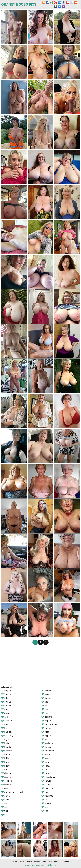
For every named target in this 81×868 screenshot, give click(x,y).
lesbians (47, 717)
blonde (6, 747)
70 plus (6, 702)
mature (46, 728)
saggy (46, 766)
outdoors (47, 743)
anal (5, 709)
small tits (47, 788)
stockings (47, 796)
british (6, 758)
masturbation (49, 724)
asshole (7, 721)
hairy (45, 694)
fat (4, 803)
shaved (46, 781)
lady (45, 709)
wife (45, 807)
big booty (7, 736)
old (44, 739)
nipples (46, 736)
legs (45, 713)
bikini (5, 743)
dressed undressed (12, 792)
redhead (47, 762)
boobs (6, 755)
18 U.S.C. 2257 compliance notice (55, 862)
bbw (5, 724)
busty (5, 766)
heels (46, 702)
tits (44, 800)
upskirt (46, 803)
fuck (5, 811)
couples (7, 781)
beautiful (7, 732)
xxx (45, 811)
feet (5, 807)
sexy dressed (49, 777)
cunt (5, 788)
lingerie (46, 721)
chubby (6, 773)
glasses (47, 691)
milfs (45, 732)
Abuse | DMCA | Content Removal (26, 862)
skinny (46, 785)
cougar (6, 777)
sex (45, 770)
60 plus (6, 698)
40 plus (6, 691)
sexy (45, 773)
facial (5, 800)
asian (5, 713)
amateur (7, 706)
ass (4, 717)
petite (46, 755)
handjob (47, 698)
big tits (6, 739)
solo (45, 792)
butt (5, 770)
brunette (7, 762)
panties (46, 747)
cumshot (7, 785)
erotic (5, 796)
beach (6, 728)
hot (44, 706)
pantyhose (48, 751)
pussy (46, 758)
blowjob (7, 751)
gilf (4, 815)
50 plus (6, 694)
